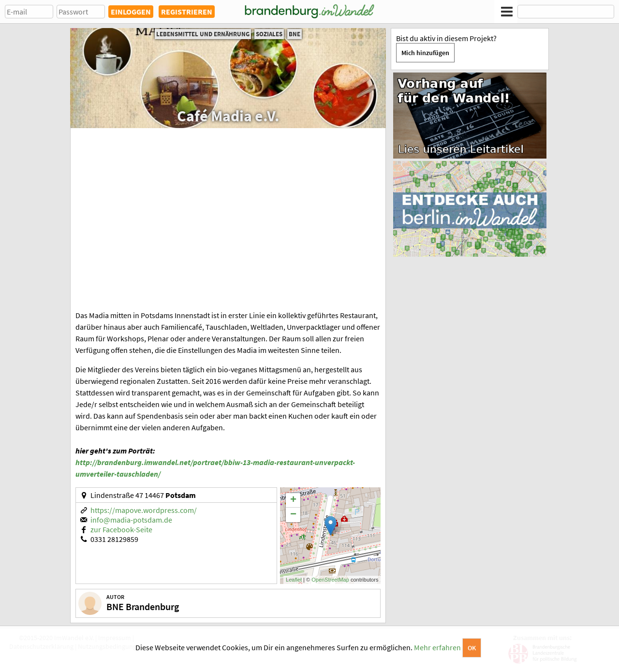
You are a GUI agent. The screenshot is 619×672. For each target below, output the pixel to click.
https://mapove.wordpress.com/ (144, 510)
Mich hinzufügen (425, 53)
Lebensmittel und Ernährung (203, 34)
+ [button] (293, 500)
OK (472, 648)
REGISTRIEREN (187, 12)
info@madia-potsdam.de (131, 520)
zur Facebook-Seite (121, 529)
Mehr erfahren (437, 647)
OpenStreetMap (330, 580)
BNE (295, 34)
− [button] (293, 515)
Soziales (269, 34)
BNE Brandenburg (143, 606)
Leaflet (294, 580)
